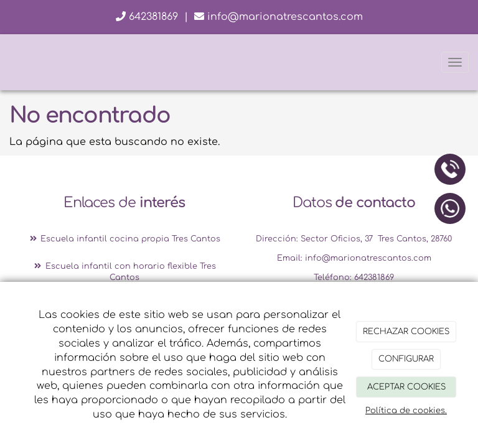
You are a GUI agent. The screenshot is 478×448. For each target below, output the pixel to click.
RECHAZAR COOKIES (406, 332)
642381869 (147, 17)
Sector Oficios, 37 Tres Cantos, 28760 (376, 239)
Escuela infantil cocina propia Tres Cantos (124, 239)
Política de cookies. (406, 411)
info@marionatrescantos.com (279, 17)
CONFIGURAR (406, 359)
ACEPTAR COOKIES (406, 387)
